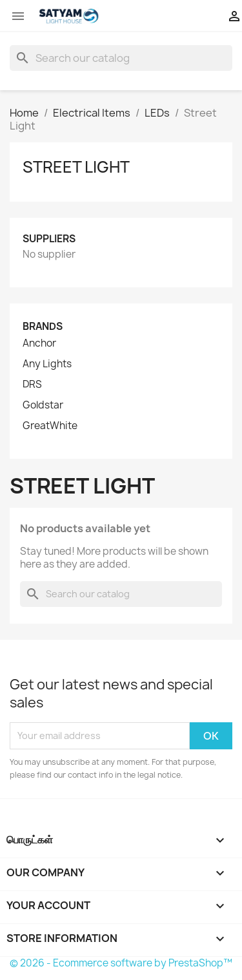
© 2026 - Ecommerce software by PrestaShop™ (121, 963)
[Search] (121, 58)
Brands (43, 326)
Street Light (76, 167)
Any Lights (47, 364)
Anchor (39, 343)
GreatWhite (50, 426)
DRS (32, 385)
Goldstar (43, 405)
